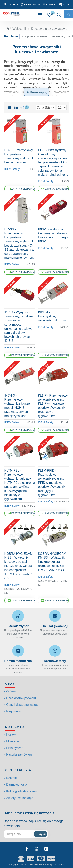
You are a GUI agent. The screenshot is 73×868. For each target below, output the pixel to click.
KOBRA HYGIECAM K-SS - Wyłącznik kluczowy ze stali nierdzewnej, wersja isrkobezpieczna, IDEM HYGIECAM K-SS (19, 566)
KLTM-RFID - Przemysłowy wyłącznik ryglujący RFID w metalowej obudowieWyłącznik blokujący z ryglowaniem (52, 483)
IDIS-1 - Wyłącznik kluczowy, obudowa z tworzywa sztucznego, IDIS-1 (53, 235)
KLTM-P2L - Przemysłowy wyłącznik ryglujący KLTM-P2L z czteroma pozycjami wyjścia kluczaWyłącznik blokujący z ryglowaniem (20, 485)
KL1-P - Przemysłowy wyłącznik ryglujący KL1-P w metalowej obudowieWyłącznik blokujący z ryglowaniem (53, 406)
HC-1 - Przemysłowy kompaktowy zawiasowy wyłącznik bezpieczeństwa (19, 156)
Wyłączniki (20, 29)
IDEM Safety (12, 169)
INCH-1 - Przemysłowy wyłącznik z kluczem (52, 316)
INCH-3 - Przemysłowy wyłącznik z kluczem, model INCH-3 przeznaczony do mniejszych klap (19, 406)
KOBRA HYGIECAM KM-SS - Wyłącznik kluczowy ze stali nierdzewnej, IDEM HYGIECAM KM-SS (52, 562)
